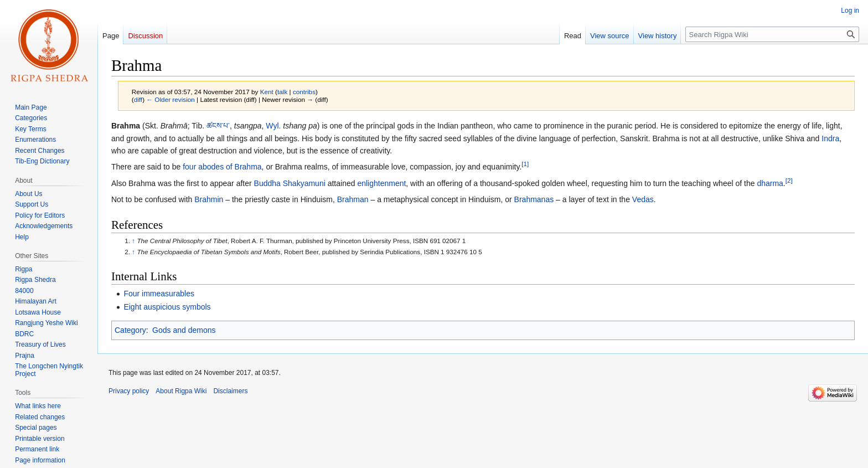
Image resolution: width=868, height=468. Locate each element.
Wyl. (273, 126)
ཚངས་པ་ (218, 126)
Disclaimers (230, 391)
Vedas (643, 199)
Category (130, 330)
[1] (525, 164)
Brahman (353, 199)
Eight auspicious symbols (167, 307)
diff (138, 99)
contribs (304, 92)
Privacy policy (129, 391)
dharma (770, 183)
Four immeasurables (159, 294)
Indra (830, 138)
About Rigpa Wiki (181, 391)
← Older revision (170, 99)
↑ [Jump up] (133, 241)
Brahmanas (534, 199)
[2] (789, 180)
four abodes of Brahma (222, 167)
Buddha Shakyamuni (290, 183)
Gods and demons (184, 330)
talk (282, 92)
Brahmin (209, 199)
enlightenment (381, 183)
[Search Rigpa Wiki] (772, 34)
